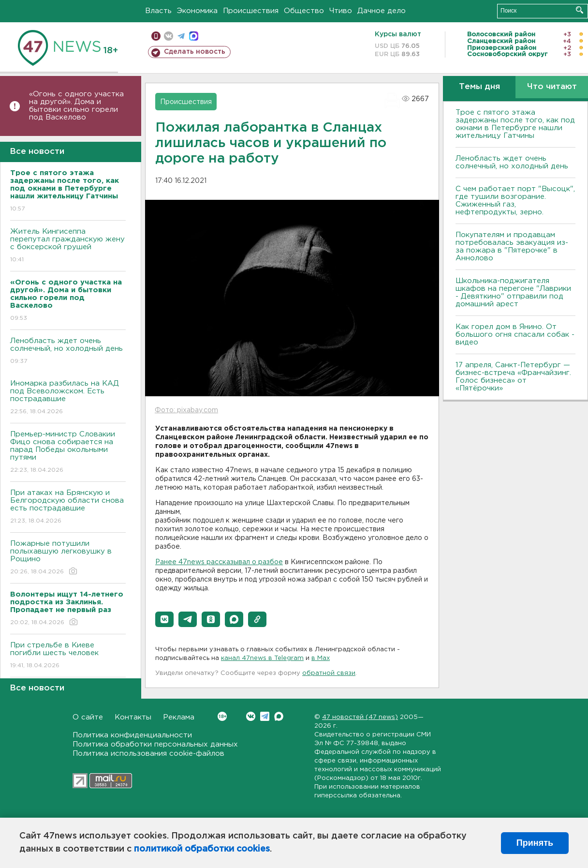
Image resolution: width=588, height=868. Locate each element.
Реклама (179, 717)
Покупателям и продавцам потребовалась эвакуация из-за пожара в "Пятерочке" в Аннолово (512, 247)
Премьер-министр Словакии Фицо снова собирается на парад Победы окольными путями (68, 453)
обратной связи (329, 673)
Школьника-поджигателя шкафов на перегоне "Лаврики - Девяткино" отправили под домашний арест (513, 292)
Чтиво (341, 11)
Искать (580, 10)
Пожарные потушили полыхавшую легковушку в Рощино (68, 558)
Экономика (197, 11)
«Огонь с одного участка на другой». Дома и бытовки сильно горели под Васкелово (76, 106)
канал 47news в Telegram (262, 658)
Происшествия (251, 11)
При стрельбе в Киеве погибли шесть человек (68, 656)
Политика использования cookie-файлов (148, 754)
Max (279, 716)
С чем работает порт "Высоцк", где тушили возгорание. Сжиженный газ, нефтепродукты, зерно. (515, 201)
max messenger (194, 36)
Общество (304, 11)
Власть (158, 11)
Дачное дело (382, 11)
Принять (535, 843)
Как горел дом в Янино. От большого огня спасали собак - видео (515, 335)
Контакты (133, 717)
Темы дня (479, 87)
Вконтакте (222, 716)
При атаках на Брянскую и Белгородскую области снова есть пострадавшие (68, 507)
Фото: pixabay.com (186, 410)
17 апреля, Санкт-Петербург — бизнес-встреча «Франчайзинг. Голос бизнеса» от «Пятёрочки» (513, 377)
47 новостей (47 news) (360, 717)
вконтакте (169, 36)
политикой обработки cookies (202, 849)
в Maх (321, 658)
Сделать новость (195, 52)
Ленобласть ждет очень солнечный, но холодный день (68, 352)
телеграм (181, 36)
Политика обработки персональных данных (155, 744)
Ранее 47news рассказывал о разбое (219, 562)
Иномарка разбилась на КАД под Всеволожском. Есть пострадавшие (68, 398)
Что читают (552, 87)
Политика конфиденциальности (132, 735)
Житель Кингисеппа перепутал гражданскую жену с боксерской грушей (68, 246)
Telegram (265, 716)
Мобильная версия (156, 36)
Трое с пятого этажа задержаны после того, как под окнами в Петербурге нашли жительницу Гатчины (515, 124)
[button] (164, 619)
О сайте (88, 717)
